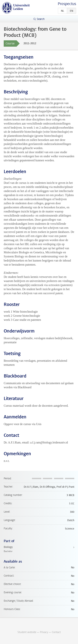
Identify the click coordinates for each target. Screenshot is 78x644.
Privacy (44, 632)
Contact (56, 632)
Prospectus (67, 4)
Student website (27, 632)
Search (41, 19)
